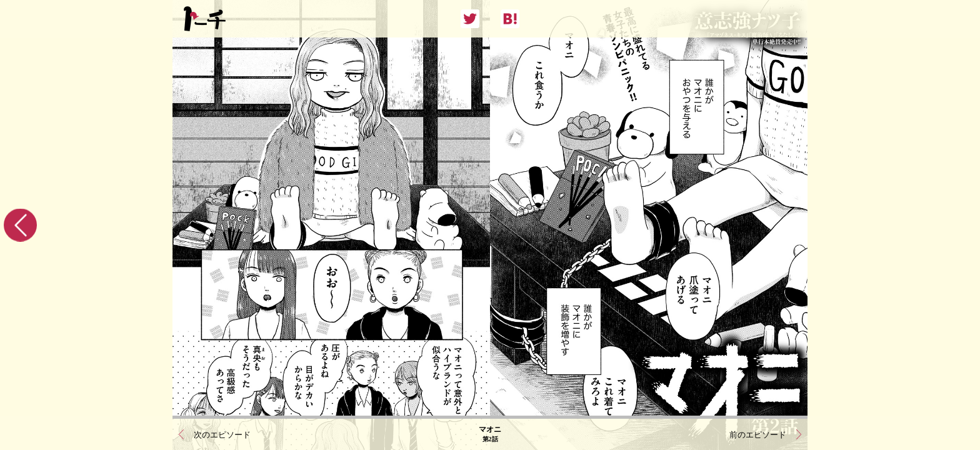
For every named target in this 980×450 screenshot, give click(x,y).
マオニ (490, 434)
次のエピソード (222, 435)
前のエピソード (758, 435)
